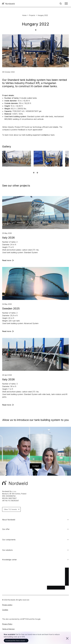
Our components (9, 540)
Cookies (5, 610)
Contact (36, 466)
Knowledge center (35, 560)
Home (24, 15)
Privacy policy (7, 605)
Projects (32, 15)
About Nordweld (35, 520)
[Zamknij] (67, 638)
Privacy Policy (7, 624)
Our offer (6, 529)
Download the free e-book (16, 641)
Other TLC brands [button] (12, 509)
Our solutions (35, 550)
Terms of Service (8, 629)
